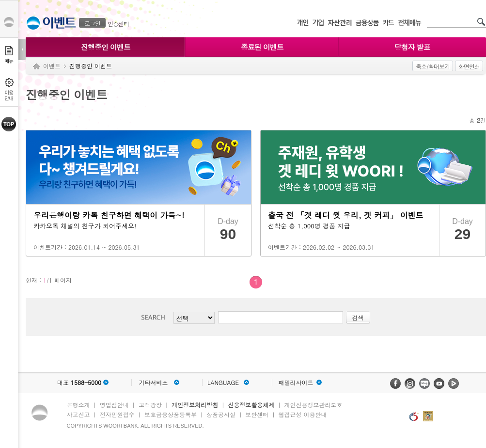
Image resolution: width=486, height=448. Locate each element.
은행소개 (78, 405)
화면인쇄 (469, 66)
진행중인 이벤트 (106, 47)
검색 (156, 317)
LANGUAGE (223, 383)
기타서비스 (154, 383)
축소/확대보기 (433, 66)
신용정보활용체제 (251, 405)
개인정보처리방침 (195, 405)
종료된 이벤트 (262, 47)
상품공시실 (221, 414)
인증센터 (118, 24)
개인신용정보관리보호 (314, 405)
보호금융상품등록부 (171, 414)
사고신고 (78, 414)
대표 (79, 383)
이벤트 (52, 66)
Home (36, 67)
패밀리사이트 (296, 383)
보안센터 (257, 414)
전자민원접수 (117, 414)
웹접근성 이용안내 (303, 414)
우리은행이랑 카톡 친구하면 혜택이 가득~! (109, 215)
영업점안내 (114, 405)
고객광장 (150, 405)
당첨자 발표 (412, 47)
